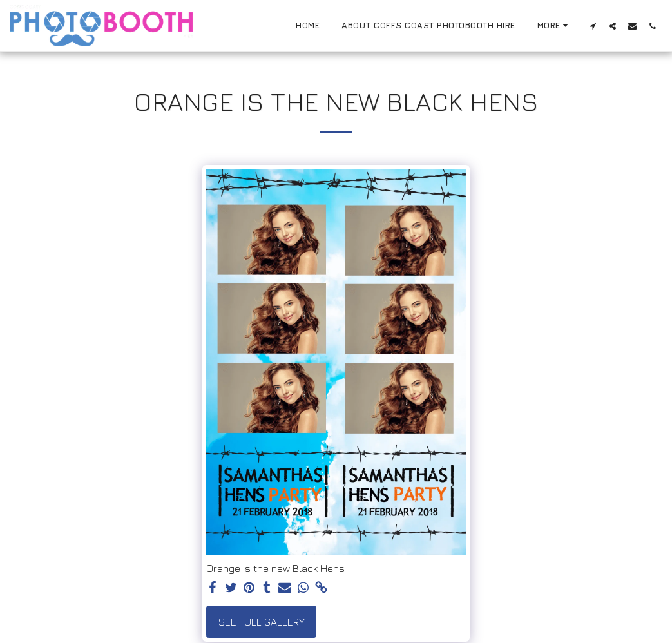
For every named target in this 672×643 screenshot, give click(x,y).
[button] (592, 26)
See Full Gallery (262, 622)
